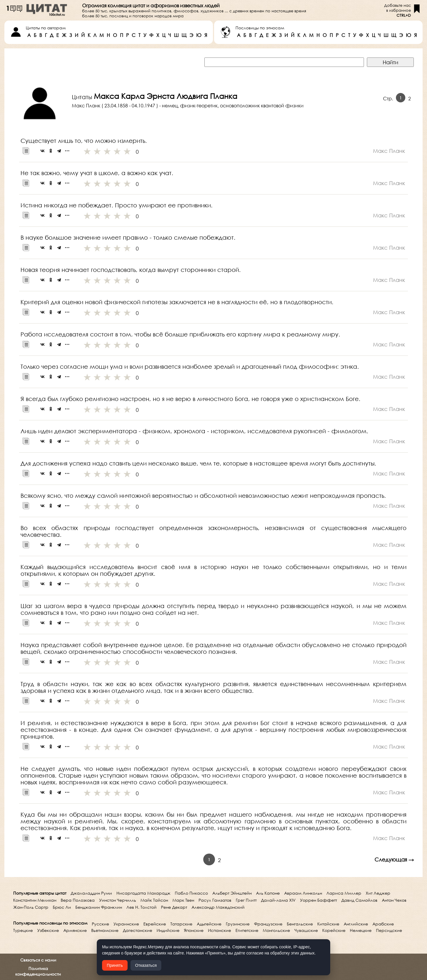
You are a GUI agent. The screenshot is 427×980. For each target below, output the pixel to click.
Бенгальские (300, 924)
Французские (268, 924)
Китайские (328, 924)
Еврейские (155, 924)
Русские (100, 924)
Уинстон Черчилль (118, 900)
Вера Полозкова (78, 900)
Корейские (334, 930)
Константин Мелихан (35, 900)
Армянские (75, 930)
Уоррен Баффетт (318, 900)
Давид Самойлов (359, 900)
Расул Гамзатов (215, 900)
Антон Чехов (394, 900)
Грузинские (238, 924)
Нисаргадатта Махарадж (143, 893)
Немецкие (361, 930)
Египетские (247, 930)
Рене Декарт (174, 907)
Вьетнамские (105, 930)
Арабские (383, 924)
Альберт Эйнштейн (232, 893)
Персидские (389, 930)
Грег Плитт (246, 900)
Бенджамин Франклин (99, 907)
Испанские (220, 930)
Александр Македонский (218, 907)
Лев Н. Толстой (142, 907)
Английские (356, 924)
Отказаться (146, 965)
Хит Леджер (378, 893)
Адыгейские (209, 924)
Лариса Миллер (344, 893)
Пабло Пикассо (191, 893)
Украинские (126, 924)
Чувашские (306, 930)
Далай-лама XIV (278, 900)
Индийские (168, 930)
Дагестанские (138, 930)
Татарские (181, 924)
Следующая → (394, 859)
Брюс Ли (62, 907)
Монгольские (276, 930)
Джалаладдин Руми (91, 893)
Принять (115, 965)
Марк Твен (183, 900)
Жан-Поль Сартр (31, 907)
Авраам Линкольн (303, 893)
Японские (194, 930)
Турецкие (23, 930)
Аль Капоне (268, 893)
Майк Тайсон (154, 900)
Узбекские (48, 930)
